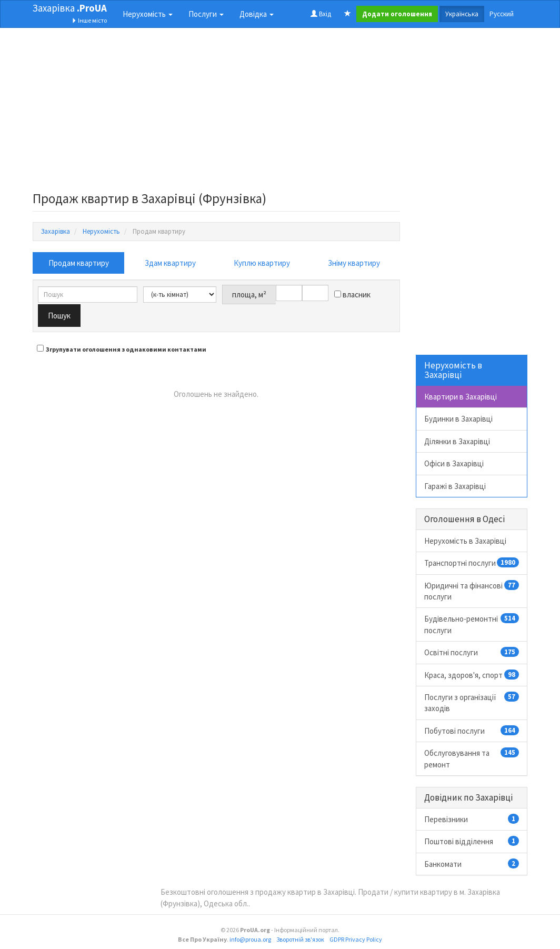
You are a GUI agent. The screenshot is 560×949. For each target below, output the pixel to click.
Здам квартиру (170, 263)
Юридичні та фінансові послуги (472, 591)
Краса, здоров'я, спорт (472, 675)
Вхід (321, 14)
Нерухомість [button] (148, 14)
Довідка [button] (257, 14)
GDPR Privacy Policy (356, 939)
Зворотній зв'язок (300, 939)
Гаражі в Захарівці (455, 486)
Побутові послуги (472, 731)
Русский (502, 14)
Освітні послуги (472, 652)
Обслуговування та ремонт (472, 758)
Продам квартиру (79, 263)
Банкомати (472, 864)
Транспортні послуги (472, 563)
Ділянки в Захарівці (457, 441)
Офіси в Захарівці (454, 463)
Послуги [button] (206, 14)
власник (352, 294)
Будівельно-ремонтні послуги (472, 624)
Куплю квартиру (262, 263)
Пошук (59, 316)
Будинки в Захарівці (458, 419)
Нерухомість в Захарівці (465, 541)
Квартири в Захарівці (461, 397)
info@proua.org (250, 939)
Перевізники (472, 819)
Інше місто (89, 20)
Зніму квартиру (354, 263)
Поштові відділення (472, 841)
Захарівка (70, 8)
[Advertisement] (216, 113)
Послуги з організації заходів (472, 702)
